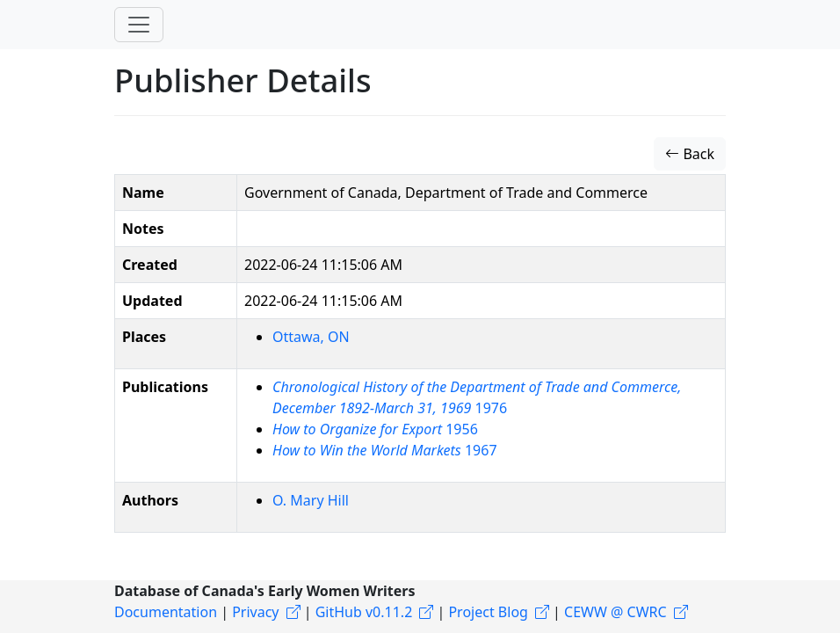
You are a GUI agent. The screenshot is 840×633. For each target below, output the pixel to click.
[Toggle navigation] (139, 25)
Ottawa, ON (311, 337)
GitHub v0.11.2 (364, 612)
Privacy (255, 612)
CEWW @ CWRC (616, 612)
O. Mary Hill (311, 500)
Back (690, 154)
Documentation (166, 612)
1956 (375, 429)
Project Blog (488, 612)
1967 (385, 450)
